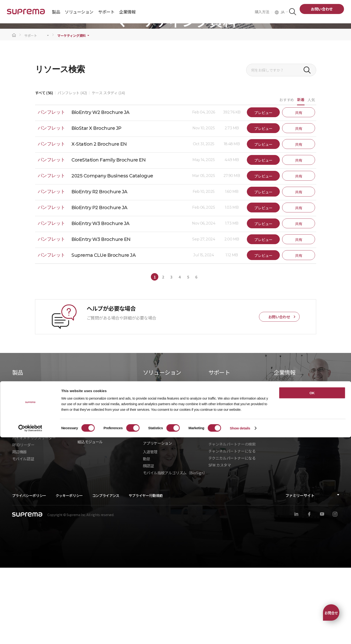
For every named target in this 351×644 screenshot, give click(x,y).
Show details (240, 635)
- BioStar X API (89, 484)
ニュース (281, 477)
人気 (311, 176)
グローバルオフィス (290, 491)
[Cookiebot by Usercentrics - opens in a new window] (30, 635)
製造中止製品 (219, 484)
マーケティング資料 (71, 112)
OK (312, 599)
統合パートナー (90, 470)
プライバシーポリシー (29, 572)
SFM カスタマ (220, 541)
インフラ (150, 499)
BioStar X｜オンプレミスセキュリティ (43, 471)
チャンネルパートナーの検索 (232, 520)
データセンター (156, 478)
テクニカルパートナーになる (232, 534)
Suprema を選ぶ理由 (291, 470)
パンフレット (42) (72, 169)
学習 (212, 477)
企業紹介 (281, 463)
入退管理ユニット (27, 507)
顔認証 (148, 542)
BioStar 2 (20, 485)
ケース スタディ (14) (108, 169)
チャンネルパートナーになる (232, 527)
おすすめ (287, 176)
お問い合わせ (322, 9)
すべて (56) (44, 169)
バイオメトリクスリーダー (34, 514)
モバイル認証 (23, 535)
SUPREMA (26, 13)
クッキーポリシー (69, 572)
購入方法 (263, 12)
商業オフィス (154, 492)
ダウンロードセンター (227, 463)
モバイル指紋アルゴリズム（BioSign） (175, 549)
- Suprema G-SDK (92, 491)
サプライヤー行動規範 (146, 572)
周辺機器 (19, 528)
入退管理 (150, 528)
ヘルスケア (152, 485)
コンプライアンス (106, 572)
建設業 (148, 471)
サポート (31, 112)
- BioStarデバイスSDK (96, 498)
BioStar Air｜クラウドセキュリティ (41, 478)
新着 (301, 176)
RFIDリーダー (23, 521)
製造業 (148, 506)
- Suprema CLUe (91, 505)
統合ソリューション (94, 477)
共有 (299, 189)
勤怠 (147, 535)
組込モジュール (90, 518)
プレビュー (263, 189)
